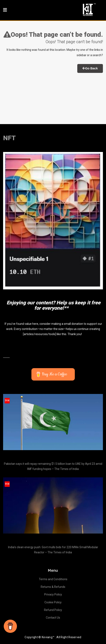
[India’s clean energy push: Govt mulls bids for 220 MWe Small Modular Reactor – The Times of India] (53, 505)
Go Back (90, 68)
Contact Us (53, 618)
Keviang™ (48, 637)
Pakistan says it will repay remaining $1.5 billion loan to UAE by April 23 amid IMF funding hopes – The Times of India (53, 466)
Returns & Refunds (53, 587)
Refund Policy (53, 610)
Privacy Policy (53, 594)
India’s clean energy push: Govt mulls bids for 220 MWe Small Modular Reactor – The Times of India (53, 550)
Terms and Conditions (53, 579)
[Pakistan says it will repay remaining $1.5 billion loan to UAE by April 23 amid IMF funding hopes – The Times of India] (53, 422)
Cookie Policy (53, 602)
